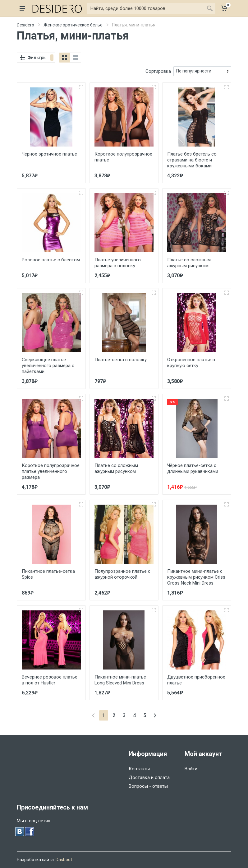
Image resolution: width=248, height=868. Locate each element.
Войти (191, 769)
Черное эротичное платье (49, 154)
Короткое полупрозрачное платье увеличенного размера (51, 471)
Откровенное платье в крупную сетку (191, 363)
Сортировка (158, 71)
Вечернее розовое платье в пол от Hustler (50, 680)
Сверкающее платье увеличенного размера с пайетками (48, 366)
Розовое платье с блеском (51, 260)
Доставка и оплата (149, 777)
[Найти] (145, 8)
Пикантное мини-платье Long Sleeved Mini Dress (120, 680)
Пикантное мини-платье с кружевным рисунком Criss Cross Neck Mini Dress (196, 577)
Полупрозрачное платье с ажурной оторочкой (122, 574)
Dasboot (64, 860)
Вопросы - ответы (148, 786)
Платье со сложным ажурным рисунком (189, 263)
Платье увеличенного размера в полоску (118, 263)
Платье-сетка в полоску (121, 360)
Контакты (139, 769)
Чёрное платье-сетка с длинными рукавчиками (193, 468)
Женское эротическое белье (73, 25)
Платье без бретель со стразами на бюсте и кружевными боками (192, 160)
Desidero (25, 25)
